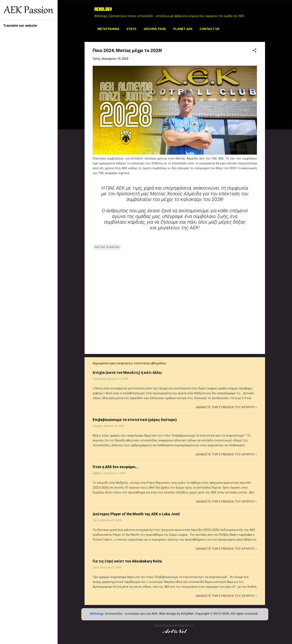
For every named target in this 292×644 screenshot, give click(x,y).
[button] (254, 51)
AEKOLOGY (103, 10)
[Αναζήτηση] (263, 11)
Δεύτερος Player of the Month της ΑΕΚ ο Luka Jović (136, 514)
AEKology (97, 614)
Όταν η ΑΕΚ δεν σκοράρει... (116, 467)
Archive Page (155, 29)
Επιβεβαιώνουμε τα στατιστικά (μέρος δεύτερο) (135, 420)
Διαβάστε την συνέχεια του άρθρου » (226, 407)
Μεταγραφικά (108, 29)
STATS (132, 29)
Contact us (209, 29)
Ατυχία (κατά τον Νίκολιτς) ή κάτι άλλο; (127, 372)
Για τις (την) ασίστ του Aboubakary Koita (127, 561)
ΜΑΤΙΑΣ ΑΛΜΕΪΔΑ (107, 247)
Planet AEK (183, 29)
